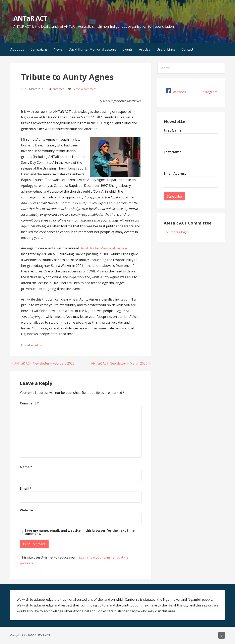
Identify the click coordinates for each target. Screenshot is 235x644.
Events (128, 49)
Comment (29, 403)
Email (26, 489)
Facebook (179, 92)
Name (26, 467)
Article (38, 345)
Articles (145, 49)
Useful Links (166, 49)
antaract (58, 89)
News (58, 49)
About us (17, 49)
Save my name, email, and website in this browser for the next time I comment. (80, 532)
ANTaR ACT (30, 18)
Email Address (175, 174)
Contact (187, 49)
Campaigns (39, 49)
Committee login (176, 232)
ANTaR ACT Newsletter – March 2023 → (121, 363)
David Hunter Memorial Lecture (92, 49)
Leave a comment (85, 89)
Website (26, 510)
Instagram (209, 92)
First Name (173, 130)
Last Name (173, 152)
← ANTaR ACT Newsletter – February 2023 (42, 363)
